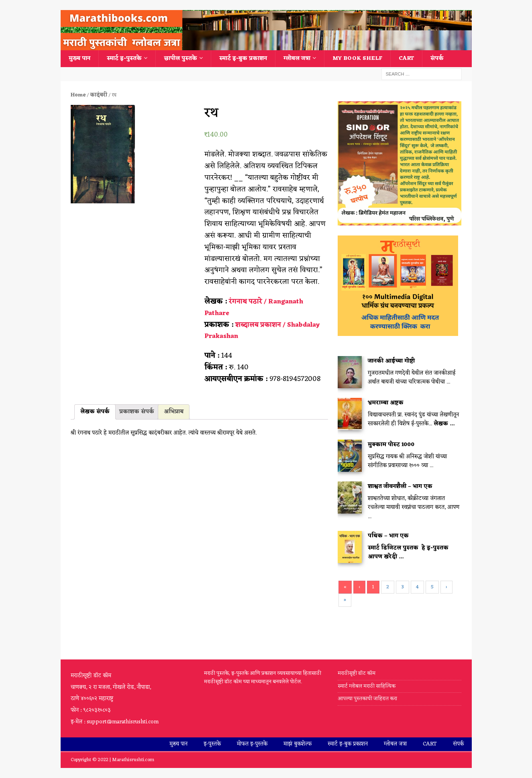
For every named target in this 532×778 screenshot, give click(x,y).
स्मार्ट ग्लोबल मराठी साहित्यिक (367, 686)
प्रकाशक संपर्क (137, 412)
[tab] (95, 412)
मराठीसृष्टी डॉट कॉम (357, 674)
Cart (406, 58)
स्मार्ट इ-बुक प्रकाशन (243, 58)
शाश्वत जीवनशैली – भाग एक (400, 486)
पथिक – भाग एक (388, 536)
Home (78, 95)
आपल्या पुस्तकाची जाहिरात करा (368, 699)
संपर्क (437, 58)
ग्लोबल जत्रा (297, 58)
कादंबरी (99, 95)
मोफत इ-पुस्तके (252, 744)
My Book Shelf (357, 58)
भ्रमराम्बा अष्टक (386, 403)
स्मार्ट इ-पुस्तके (124, 58)
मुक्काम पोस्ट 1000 (391, 445)
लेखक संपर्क (95, 412)
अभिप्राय (174, 412)
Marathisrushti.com (133, 760)
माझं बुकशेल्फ (298, 744)
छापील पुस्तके (180, 58)
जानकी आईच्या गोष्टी (391, 361)
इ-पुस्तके (212, 744)
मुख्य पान (79, 58)
